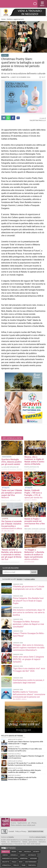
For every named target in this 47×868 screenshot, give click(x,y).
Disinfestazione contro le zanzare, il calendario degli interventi (28, 681)
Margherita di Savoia (10, 858)
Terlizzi (16, 865)
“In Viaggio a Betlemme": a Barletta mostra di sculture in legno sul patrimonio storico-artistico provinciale (34, 556)
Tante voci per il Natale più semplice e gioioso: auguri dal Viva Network (12, 494)
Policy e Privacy (21, 831)
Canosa (5, 855)
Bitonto (36, 852)
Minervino (24, 858)
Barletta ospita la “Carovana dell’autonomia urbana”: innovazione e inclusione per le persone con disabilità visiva (29, 696)
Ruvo (21, 862)
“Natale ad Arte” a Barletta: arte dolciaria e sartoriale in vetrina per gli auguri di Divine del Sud (11, 555)
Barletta (6, 852)
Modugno (34, 858)
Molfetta (6, 862)
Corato (23, 855)
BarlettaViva (14, 4)
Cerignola (14, 855)
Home (3, 19)
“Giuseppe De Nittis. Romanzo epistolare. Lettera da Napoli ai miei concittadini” (28, 624)
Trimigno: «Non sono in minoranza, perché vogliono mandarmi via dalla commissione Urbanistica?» (29, 648)
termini (19, 579)
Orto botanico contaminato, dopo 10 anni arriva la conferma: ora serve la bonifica (29, 612)
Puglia (14, 862)
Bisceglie (28, 852)
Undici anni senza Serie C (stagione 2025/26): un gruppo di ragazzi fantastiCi (28, 659)
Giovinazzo (32, 855)
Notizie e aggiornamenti (15, 19)
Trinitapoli (32, 865)
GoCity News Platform (36, 831)
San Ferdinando (31, 862)
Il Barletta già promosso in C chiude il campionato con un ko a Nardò (28, 588)
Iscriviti (34, 572)
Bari (20, 852)
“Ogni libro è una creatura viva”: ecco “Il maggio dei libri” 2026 (29, 670)
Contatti (11, 831)
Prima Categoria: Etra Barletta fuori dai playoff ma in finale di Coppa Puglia (28, 601)
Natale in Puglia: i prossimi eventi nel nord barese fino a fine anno (35, 522)
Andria (14, 852)
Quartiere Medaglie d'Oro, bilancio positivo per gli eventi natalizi (12, 462)
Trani (23, 865)
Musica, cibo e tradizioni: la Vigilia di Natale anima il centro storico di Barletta (34, 460)
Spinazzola (6, 865)
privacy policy (30, 579)
